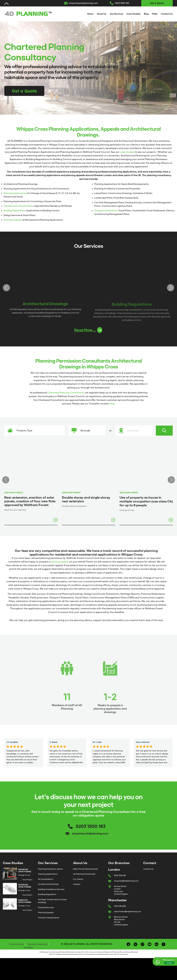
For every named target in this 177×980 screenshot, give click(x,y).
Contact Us (167, 14)
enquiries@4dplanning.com (83, 3)
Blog (146, 14)
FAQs (155, 14)
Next (171, 288)
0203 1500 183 (122, 3)
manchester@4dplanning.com (127, 912)
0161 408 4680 (120, 906)
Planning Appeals (13, 220)
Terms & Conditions (37, 944)
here (112, 404)
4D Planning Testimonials (84, 874)
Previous (6, 288)
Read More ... (88, 330)
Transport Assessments (49, 918)
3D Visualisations (46, 879)
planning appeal (60, 562)
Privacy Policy (16, 944)
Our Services (116, 14)
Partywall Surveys (46, 907)
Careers (77, 884)
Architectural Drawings (48, 884)
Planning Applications (15, 193)
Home (90, 14)
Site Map (28, 948)
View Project (27, 880)
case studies (127, 152)
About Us (102, 14)
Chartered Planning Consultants (66, 393)
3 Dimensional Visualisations (18, 206)
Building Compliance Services (51, 889)
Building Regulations (14, 211)
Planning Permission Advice (50, 869)
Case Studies (134, 14)
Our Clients (78, 879)
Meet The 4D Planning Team (85, 869)
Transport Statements (106, 211)
